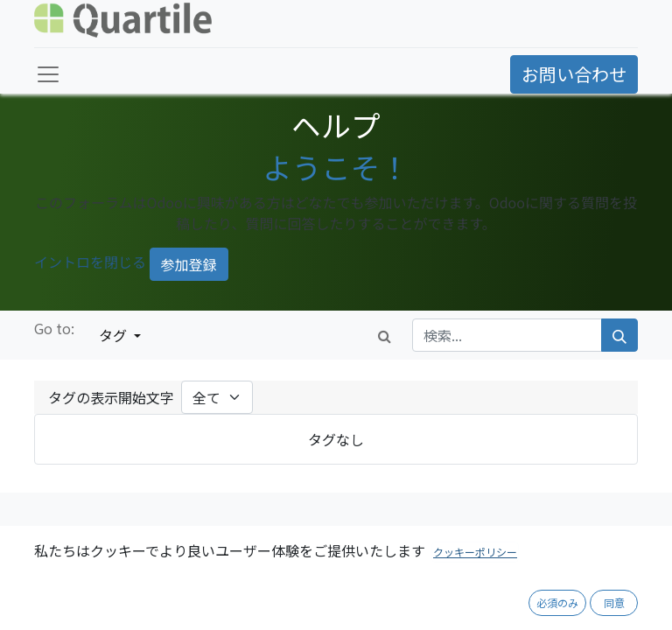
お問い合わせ (574, 74)
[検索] (619, 335)
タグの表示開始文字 (111, 397)
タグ (115, 335)
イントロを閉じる (90, 262)
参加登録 (189, 264)
